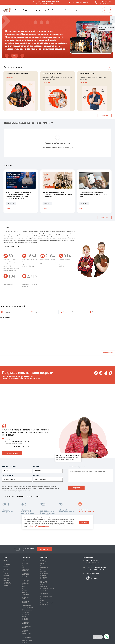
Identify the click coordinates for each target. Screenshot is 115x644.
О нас (18, 10)
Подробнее (10, 77)
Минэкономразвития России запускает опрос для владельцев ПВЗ (93, 194)
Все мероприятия (108, 352)
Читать (9, 209)
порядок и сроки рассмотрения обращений (86, 510)
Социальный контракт (87, 73)
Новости (88, 10)
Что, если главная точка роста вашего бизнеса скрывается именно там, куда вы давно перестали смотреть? (18, 195)
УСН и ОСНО (44, 591)
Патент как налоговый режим (44, 583)
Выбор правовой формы (43, 562)
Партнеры (6, 578)
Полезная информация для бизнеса (44, 572)
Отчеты (6, 573)
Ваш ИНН (36, 466)
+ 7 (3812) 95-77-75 (105, 1)
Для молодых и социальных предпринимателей (46, 595)
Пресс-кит (6, 576)
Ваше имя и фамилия (9, 466)
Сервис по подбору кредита (25, 591)
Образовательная (27, 610)
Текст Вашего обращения (77, 467)
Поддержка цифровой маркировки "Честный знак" (25, 583)
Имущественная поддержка (52, 73)
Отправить (76, 488)
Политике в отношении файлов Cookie (39, 527)
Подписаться (44, 549)
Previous (7, 56)
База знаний (57, 10)
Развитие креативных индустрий (17, 73)
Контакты (6, 567)
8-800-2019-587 (104, 3)
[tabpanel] (57, 37)
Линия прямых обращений (74, 10)
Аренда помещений (42, 10)
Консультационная (28, 608)
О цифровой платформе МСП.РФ (44, 577)
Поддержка (28, 10)
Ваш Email (36, 475)
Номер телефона (8, 475)
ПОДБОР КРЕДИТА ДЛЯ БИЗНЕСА (107, 28)
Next (22, 56)
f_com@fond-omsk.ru (81, 2)
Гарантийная (26, 595)
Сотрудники (7, 564)
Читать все (105, 217)
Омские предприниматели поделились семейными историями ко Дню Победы (57, 194)
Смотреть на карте (12, 453)
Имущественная (27, 605)
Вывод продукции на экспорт (25, 618)
